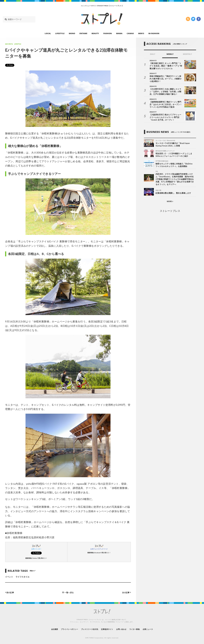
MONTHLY (187, 54)
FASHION (108, 33)
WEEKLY (170, 54)
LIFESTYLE (60, 33)
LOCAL (48, 33)
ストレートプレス (170, 212)
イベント (9, 577)
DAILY (153, 54)
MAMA (119, 33)
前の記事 (10, 592)
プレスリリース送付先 (88, 629)
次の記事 (126, 592)
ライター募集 (140, 629)
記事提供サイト (108, 629)
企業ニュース (155, 629)
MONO (72, 33)
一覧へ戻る (68, 592)
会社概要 (47, 629)
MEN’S (141, 33)
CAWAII (130, 33)
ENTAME (83, 33)
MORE (170, 202)
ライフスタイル (23, 577)
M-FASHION (154, 33)
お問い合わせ (124, 629)
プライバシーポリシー (64, 629)
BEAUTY (95, 33)
